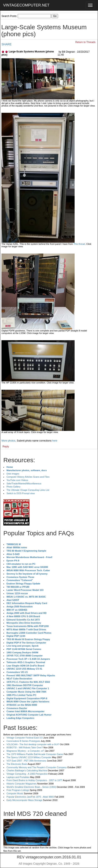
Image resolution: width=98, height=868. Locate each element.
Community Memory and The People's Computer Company (37, 767)
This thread (79, 244)
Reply (6, 447)
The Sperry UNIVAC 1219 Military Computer (29, 757)
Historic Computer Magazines (22, 784)
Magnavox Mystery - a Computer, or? (25, 751)
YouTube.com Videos (17, 480)
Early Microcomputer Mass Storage (24, 800)
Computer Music (15, 793)
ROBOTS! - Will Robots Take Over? (25, 747)
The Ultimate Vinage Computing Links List (28, 490)
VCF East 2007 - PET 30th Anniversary (26, 761)
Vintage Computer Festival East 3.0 (25, 738)
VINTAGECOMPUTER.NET (26, 5)
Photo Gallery (13, 487)
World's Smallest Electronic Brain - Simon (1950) (31, 787)
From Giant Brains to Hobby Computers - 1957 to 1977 (34, 780)
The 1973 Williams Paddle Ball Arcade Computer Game (35, 754)
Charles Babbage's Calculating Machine (27, 770)
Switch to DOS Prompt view (21, 493)
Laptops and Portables (18, 777)
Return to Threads (86, 42)
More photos (8, 441)
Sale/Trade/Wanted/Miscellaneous (24, 483)
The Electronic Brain (17, 764)
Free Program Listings (18, 790)
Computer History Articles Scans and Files (28, 477)
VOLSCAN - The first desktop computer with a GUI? (33, 744)
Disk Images (13, 474)
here (55, 441)
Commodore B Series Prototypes (23, 741)
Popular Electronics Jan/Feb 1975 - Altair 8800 (30, 797)
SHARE (6, 44)
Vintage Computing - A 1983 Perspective (27, 774)
